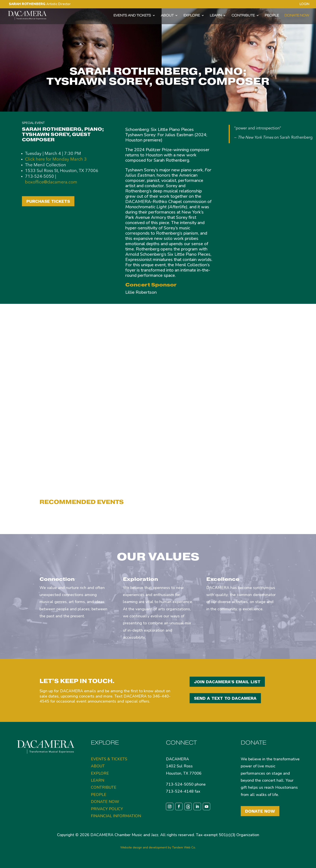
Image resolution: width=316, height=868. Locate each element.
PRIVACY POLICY (107, 809)
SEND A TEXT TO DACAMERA (225, 698)
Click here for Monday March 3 (56, 159)
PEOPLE (272, 16)
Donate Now (260, 811)
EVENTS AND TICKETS (132, 16)
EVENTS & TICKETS (109, 759)
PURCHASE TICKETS (48, 201)
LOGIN (304, 4)
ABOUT (167, 16)
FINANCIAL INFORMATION (116, 816)
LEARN (216, 16)
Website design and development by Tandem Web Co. (158, 847)
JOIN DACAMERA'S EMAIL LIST (227, 682)
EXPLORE (192, 16)
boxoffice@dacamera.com (51, 182)
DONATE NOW (297, 16)
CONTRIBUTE (243, 16)
